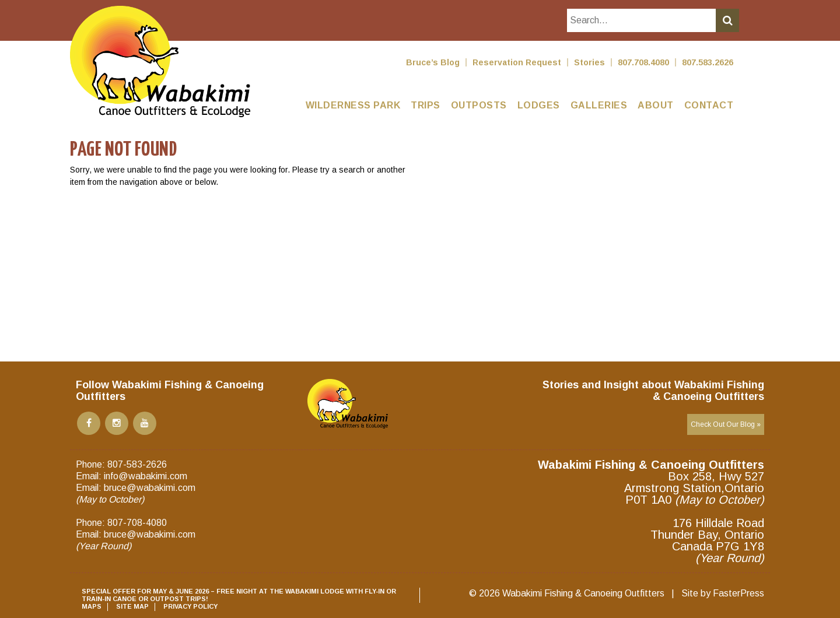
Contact (709, 105)
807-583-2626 (137, 464)
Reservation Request (517, 62)
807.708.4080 (643, 62)
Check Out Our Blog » (726, 424)
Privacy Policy (190, 606)
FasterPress (738, 593)
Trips (426, 105)
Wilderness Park (353, 105)
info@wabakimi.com (146, 476)
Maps (92, 606)
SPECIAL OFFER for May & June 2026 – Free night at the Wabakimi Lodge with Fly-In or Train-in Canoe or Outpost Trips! (239, 595)
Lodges (539, 105)
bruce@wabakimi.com (150, 488)
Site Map (132, 606)
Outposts (479, 105)
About (656, 105)
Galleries (599, 105)
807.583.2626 (708, 62)
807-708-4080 (137, 523)
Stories (589, 62)
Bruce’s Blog (433, 62)
